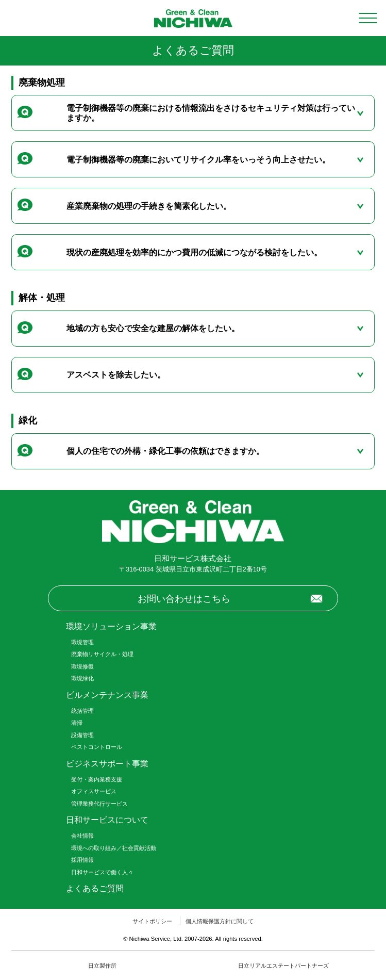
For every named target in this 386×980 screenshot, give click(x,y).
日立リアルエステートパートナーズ (283, 966)
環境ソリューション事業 (111, 626)
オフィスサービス (94, 791)
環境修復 (82, 666)
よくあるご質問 (95, 888)
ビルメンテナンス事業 (107, 695)
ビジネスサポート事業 (107, 764)
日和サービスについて (107, 820)
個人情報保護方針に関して (220, 921)
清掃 (77, 723)
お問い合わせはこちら (184, 599)
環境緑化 (82, 678)
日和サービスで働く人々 (102, 872)
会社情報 (82, 836)
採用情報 (82, 860)
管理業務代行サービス (99, 804)
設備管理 (82, 735)
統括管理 (82, 711)
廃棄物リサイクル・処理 (102, 654)
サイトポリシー (152, 921)
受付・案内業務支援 (97, 779)
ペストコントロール (97, 747)
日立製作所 (102, 966)
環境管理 (82, 642)
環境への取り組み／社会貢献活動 (114, 848)
